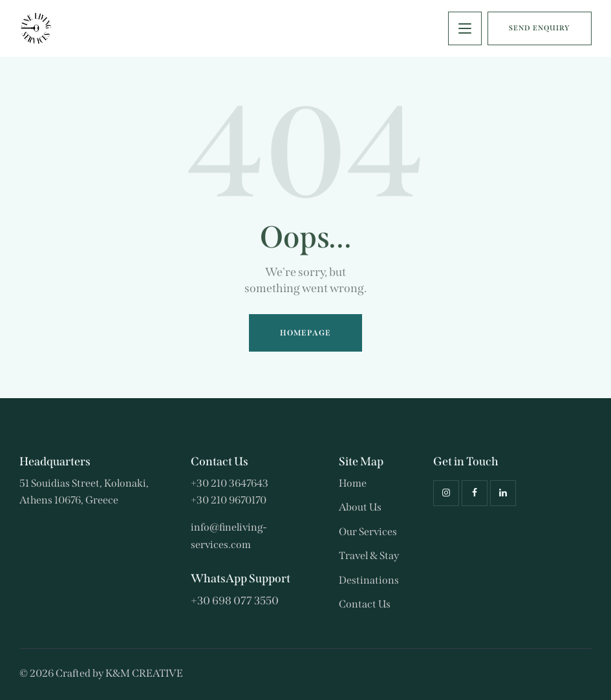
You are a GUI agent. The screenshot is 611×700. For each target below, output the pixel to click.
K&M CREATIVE (144, 673)
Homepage (305, 333)
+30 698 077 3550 (235, 601)
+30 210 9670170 (229, 500)
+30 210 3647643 (230, 483)
